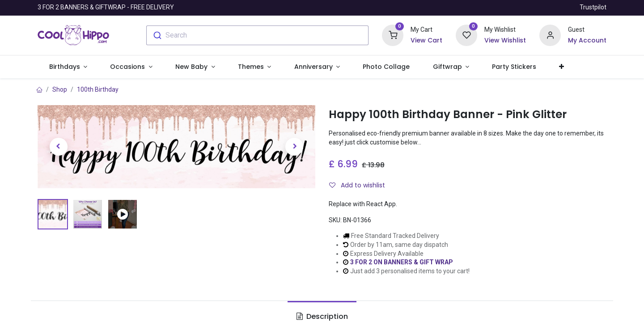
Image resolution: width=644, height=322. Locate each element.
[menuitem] (386, 67)
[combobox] (257, 35)
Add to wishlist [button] (357, 185)
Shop (60, 89)
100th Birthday (98, 89)
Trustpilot (593, 7)
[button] (562, 67)
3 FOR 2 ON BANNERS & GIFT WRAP (402, 262)
